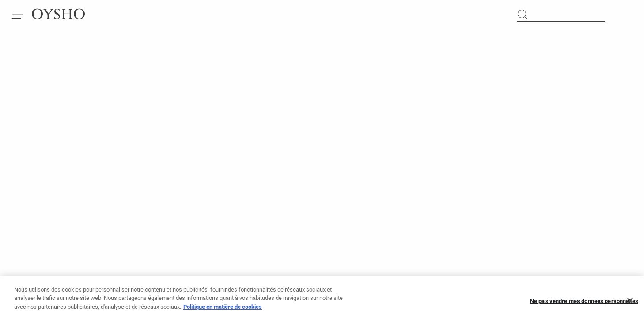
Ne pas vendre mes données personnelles (584, 303)
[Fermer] (630, 303)
